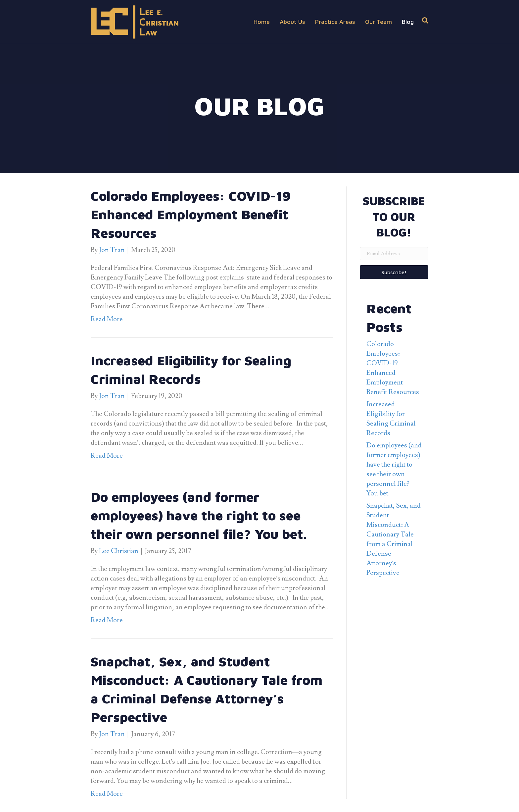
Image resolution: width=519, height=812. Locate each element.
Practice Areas (335, 22)
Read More (107, 319)
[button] (394, 272)
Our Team (378, 22)
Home (262, 22)
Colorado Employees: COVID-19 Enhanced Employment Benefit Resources (191, 214)
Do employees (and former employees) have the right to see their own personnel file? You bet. (199, 515)
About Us (292, 22)
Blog (408, 22)
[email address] (394, 254)
